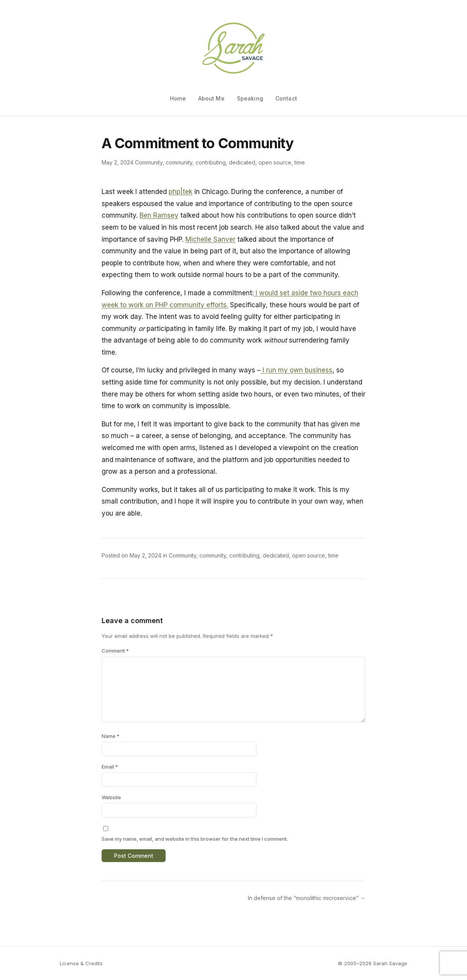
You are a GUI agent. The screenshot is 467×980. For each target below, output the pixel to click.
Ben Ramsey (159, 215)
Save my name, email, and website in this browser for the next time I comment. (195, 839)
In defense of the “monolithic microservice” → (307, 898)
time (300, 162)
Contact (286, 98)
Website (111, 797)
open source (275, 162)
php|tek (181, 192)
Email (110, 767)
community (179, 162)
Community (149, 162)
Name (111, 736)
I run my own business (297, 370)
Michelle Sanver (210, 239)
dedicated (242, 162)
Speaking (250, 98)
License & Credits (81, 963)
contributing (211, 162)
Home (178, 98)
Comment (115, 651)
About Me (211, 98)
